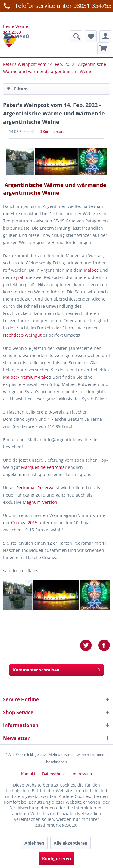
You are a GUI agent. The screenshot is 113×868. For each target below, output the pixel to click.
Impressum (82, 774)
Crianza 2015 (24, 523)
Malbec (92, 270)
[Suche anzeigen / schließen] (76, 36)
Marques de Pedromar (44, 467)
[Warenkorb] (103, 48)
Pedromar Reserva (35, 488)
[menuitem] (16, 36)
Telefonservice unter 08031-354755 (56, 5)
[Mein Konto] (105, 36)
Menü (16, 36)
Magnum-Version (40, 502)
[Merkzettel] (91, 36)
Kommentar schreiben (56, 669)
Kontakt (28, 774)
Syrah (20, 277)
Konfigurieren (56, 859)
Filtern (17, 88)
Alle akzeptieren (71, 843)
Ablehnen (34, 843)
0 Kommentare (52, 131)
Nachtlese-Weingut (23, 335)
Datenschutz (53, 774)
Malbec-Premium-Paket (27, 377)
